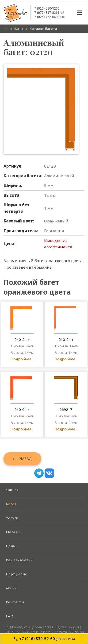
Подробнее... (22, 359)
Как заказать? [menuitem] (19, 560)
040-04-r (22, 409)
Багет (19, 29)
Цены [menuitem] (11, 546)
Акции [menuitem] (11, 588)
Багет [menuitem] (11, 504)
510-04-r (66, 339)
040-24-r (22, 339)
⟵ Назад (22, 459)
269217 (66, 409)
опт (50, 17)
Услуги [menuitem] (12, 518)
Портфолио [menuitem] (17, 574)
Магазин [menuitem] (14, 532)
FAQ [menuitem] (10, 616)
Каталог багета (43, 29)
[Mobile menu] (79, 13)
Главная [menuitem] (11, 490)
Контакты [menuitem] (15, 602)
